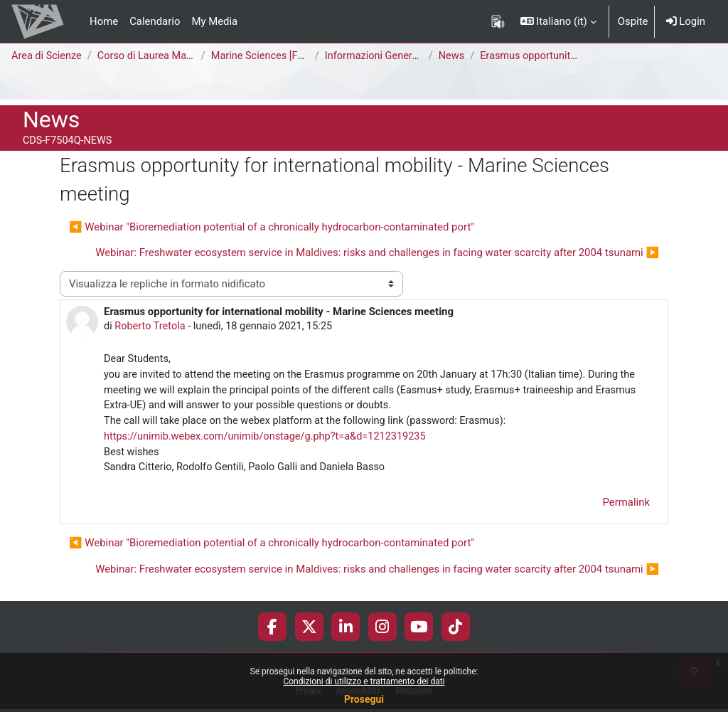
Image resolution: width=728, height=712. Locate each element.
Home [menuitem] (104, 21)
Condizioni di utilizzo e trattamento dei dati (364, 681)
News (454, 56)
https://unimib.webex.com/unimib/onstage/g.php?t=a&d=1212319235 (269, 440)
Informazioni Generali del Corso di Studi (420, 56)
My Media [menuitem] (214, 21)
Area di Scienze (48, 56)
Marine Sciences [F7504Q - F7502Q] (298, 56)
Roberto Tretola (151, 326)
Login (686, 21)
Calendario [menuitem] (155, 21)
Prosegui (364, 699)
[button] (558, 21)
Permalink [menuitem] (626, 506)
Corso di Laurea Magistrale (163, 56)
